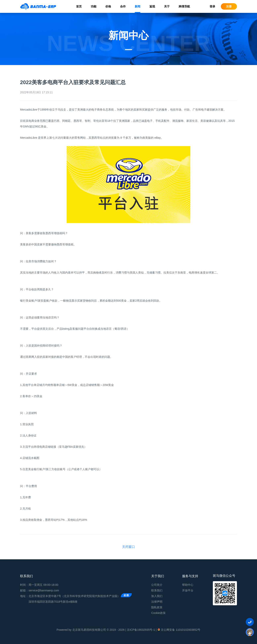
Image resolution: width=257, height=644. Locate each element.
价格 (108, 6)
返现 (152, 6)
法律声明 (157, 602)
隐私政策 (157, 607)
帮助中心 (188, 585)
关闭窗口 (128, 547)
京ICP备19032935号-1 (141, 630)
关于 (167, 6)
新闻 (138, 6)
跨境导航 (184, 6)
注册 (229, 6)
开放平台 (188, 590)
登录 (212, 6)
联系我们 (157, 590)
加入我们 (157, 596)
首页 (79, 6)
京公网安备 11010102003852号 (179, 630)
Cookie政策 (158, 613)
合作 (123, 6)
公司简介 (157, 585)
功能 (94, 6)
